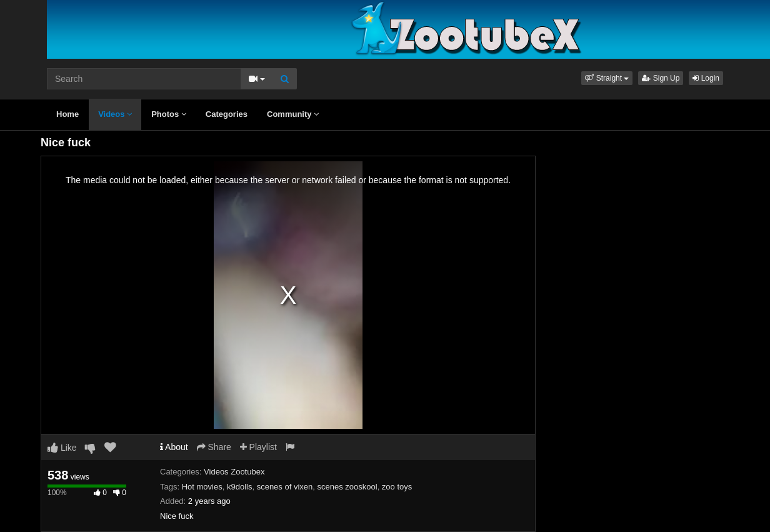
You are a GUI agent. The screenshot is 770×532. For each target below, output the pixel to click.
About (174, 447)
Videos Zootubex (234, 472)
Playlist (258, 447)
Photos (169, 114)
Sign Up (661, 78)
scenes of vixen (285, 487)
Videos (115, 114)
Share (214, 447)
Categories (227, 114)
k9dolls (239, 487)
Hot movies (202, 487)
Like (62, 448)
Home (67, 114)
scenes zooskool (347, 487)
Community (293, 114)
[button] (607, 78)
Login (706, 78)
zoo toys (397, 487)
